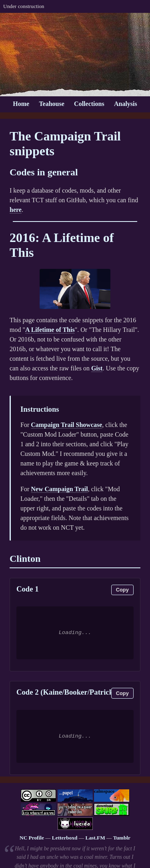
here (16, 210)
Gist (97, 368)
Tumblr (122, 838)
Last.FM (95, 838)
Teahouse (51, 104)
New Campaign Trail (59, 489)
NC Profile (32, 838)
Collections (89, 104)
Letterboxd (65, 838)
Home (21, 104)
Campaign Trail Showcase (66, 425)
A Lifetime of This (50, 330)
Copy (122, 590)
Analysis (126, 104)
